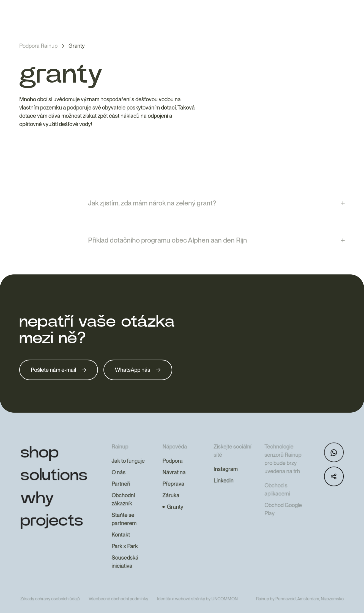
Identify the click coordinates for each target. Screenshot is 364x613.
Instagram (225, 481)
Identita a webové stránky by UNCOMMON (197, 609)
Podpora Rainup (38, 46)
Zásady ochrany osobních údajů (52, 609)
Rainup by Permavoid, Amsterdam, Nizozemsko (298, 609)
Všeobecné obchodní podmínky (119, 609)
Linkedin (223, 492)
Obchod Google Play (282, 520)
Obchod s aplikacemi (276, 501)
